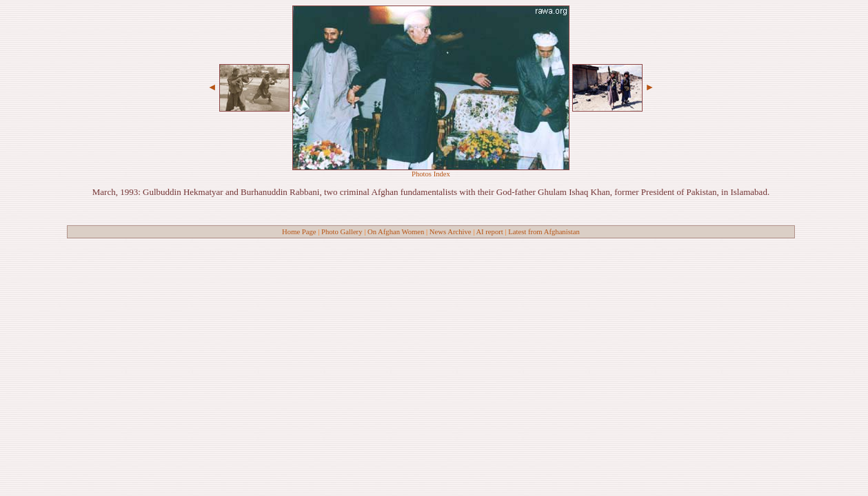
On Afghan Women (396, 232)
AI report (489, 232)
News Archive (451, 232)
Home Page (299, 232)
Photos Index (431, 174)
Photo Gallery (342, 232)
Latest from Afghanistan (544, 232)
